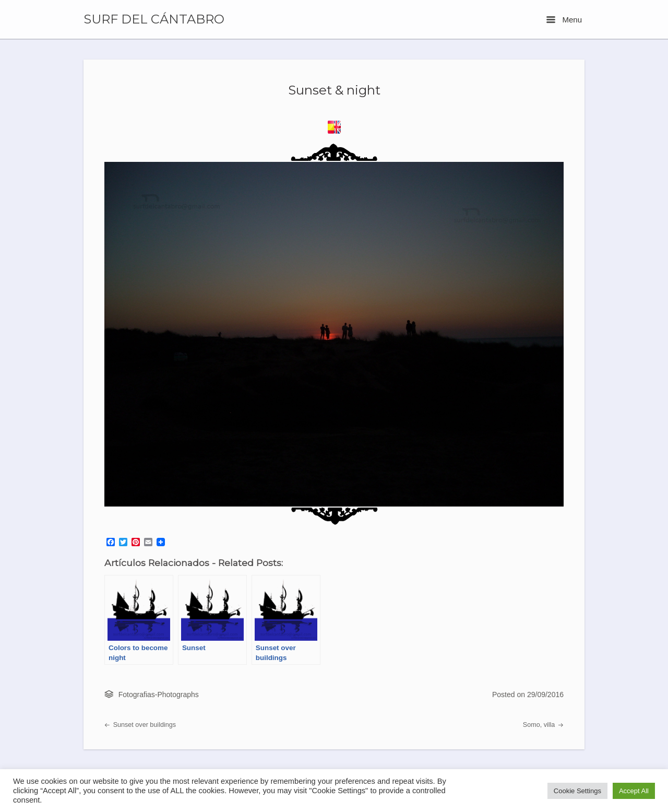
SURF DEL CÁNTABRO (154, 19)
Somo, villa (543, 725)
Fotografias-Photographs (159, 695)
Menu (564, 20)
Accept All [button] (634, 791)
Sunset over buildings (140, 725)
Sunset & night (334, 90)
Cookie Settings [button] (577, 791)
